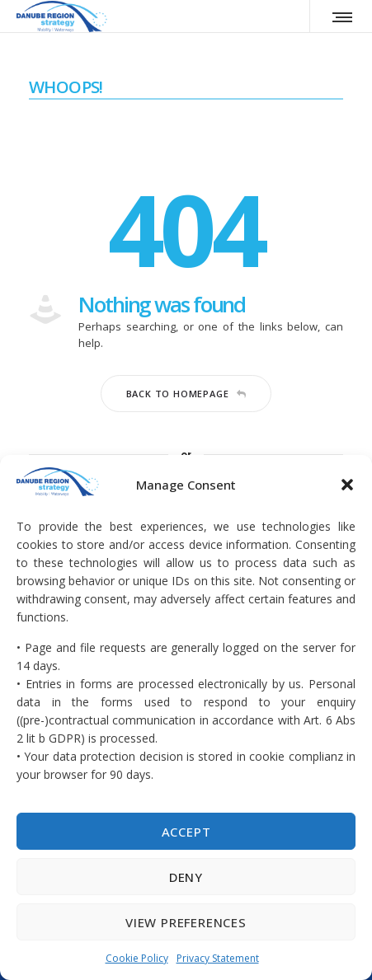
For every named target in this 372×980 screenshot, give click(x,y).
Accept (186, 832)
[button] (347, 485)
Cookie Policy (137, 958)
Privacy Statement (218, 958)
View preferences (186, 922)
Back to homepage (186, 394)
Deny (186, 877)
